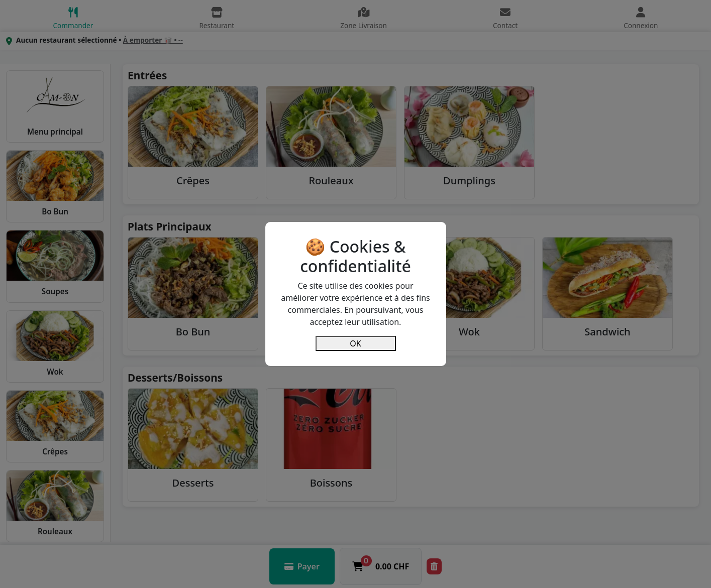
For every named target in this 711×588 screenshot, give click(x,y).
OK (355, 343)
